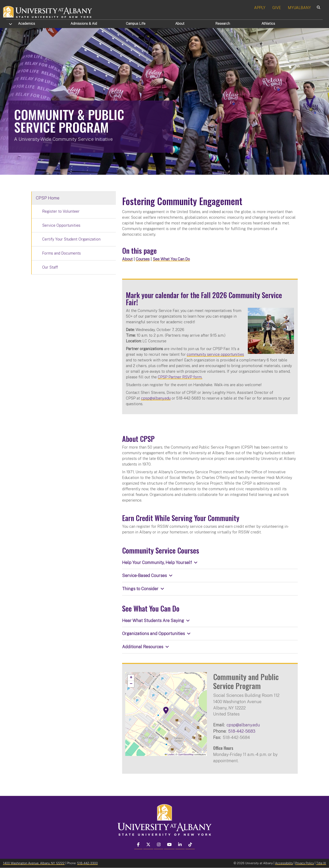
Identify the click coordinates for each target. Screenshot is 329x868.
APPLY (260, 8)
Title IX (321, 863)
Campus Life (136, 24)
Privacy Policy (305, 863)
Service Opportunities (61, 225)
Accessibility (284, 863)
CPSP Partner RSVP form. (180, 377)
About (180, 24)
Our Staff (50, 267)
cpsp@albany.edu (156, 398)
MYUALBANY (299, 8)
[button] (166, 710)
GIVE (277, 8)
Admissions (84, 24)
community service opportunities (215, 354)
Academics (27, 24)
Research (223, 24)
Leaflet (169, 754)
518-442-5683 (242, 731)
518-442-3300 (87, 863)
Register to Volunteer (61, 211)
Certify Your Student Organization (71, 239)
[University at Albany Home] (48, 11)
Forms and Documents (61, 253)
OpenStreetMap (186, 754)
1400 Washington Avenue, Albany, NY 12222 (34, 863)
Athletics (268, 24)
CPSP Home (48, 198)
